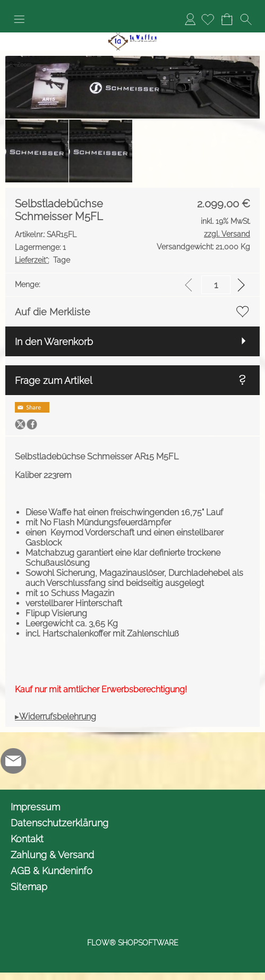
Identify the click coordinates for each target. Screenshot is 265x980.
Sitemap (29, 887)
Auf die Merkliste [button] (53, 312)
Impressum (35, 807)
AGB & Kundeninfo (52, 871)
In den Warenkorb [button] (54, 342)
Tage (42, 260)
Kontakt (27, 839)
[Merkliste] (208, 19)
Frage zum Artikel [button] (54, 380)
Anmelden (190, 19)
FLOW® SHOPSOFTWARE (133, 943)
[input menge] (216, 285)
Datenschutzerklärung (59, 823)
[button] (19, 19)
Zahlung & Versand (52, 855)
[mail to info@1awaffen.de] (13, 761)
